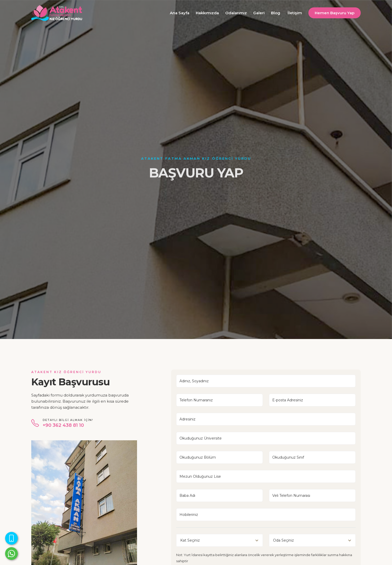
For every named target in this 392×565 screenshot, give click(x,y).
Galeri (259, 13)
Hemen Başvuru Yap (335, 13)
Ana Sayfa (180, 13)
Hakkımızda (207, 13)
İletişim (295, 13)
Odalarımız (236, 13)
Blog (276, 13)
